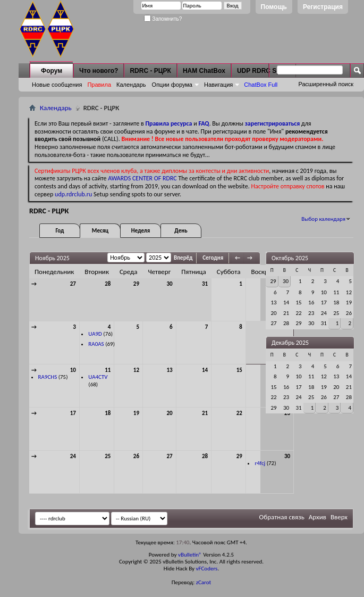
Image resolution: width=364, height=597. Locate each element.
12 (136, 370)
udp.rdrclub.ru (73, 194)
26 (136, 456)
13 (170, 370)
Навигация (218, 85)
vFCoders (207, 569)
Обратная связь (282, 517)
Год (60, 231)
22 (239, 413)
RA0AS (96, 344)
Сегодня (213, 258)
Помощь (274, 7)
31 (205, 284)
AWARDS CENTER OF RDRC (142, 178)
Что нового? (99, 71)
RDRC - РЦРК (150, 71)
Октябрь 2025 (290, 258)
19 (136, 413)
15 (239, 370)
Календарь (131, 85)
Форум (52, 71)
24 (73, 456)
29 (136, 284)
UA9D (95, 334)
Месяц (100, 231)
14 (205, 370)
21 (205, 413)
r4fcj (260, 463)
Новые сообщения (57, 85)
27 (73, 284)
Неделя (141, 231)
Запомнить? (163, 19)
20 (170, 413)
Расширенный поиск (326, 84)
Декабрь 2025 (290, 343)
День (181, 231)
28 (108, 284)
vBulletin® (190, 555)
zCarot (204, 582)
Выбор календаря (323, 219)
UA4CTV (98, 377)
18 (108, 413)
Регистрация (323, 7)
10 (73, 370)
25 (108, 456)
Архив (318, 517)
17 (73, 413)
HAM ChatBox (204, 71)
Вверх (339, 517)
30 (170, 284)
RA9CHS (48, 377)
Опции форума (172, 85)
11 (108, 370)
